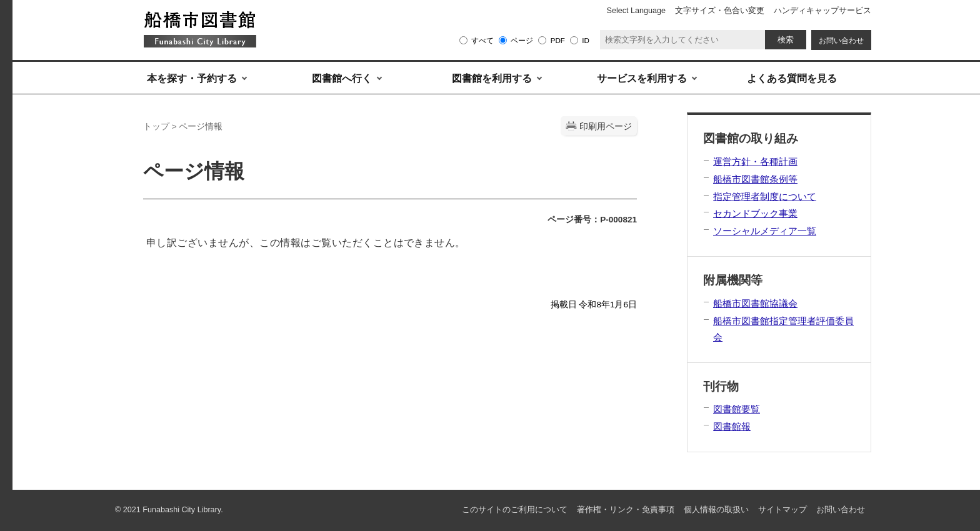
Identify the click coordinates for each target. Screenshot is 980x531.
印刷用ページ (606, 127)
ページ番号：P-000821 (592, 220)
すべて (482, 40)
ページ (522, 40)
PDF (558, 40)
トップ (156, 127)
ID (586, 40)
